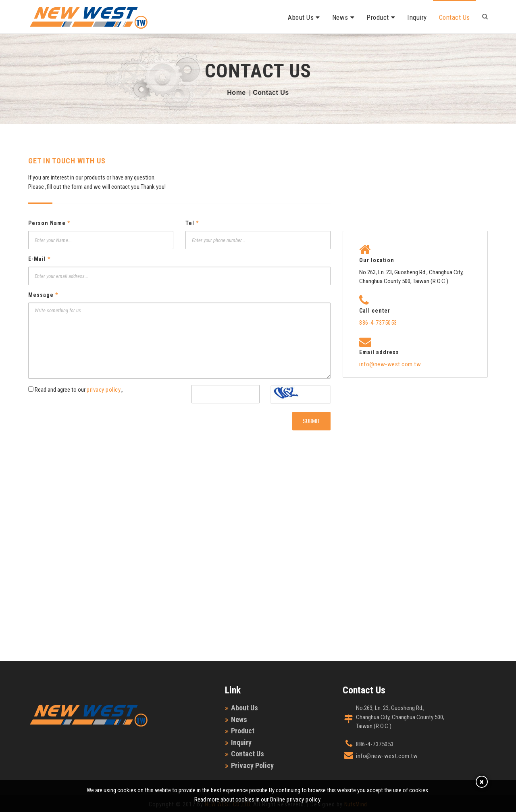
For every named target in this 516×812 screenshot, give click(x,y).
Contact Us (455, 17)
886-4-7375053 (378, 323)
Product (378, 17)
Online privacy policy (295, 799)
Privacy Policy (252, 765)
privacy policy (104, 390)
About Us (301, 17)
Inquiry (417, 17)
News (340, 17)
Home (236, 93)
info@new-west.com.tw (390, 364)
